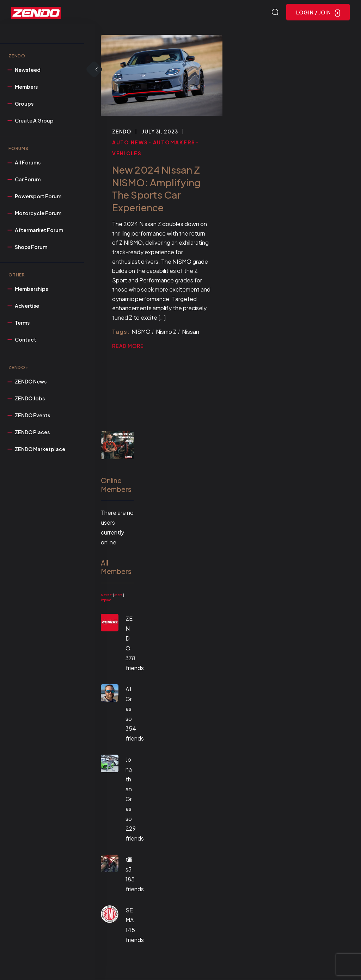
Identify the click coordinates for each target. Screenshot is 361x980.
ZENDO (122, 132)
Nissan (191, 333)
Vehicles (127, 154)
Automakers (174, 143)
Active (118, 596)
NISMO (141, 333)
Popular (106, 601)
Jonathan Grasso (129, 790)
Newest (107, 596)
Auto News (130, 143)
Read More (128, 347)
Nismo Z (166, 333)
